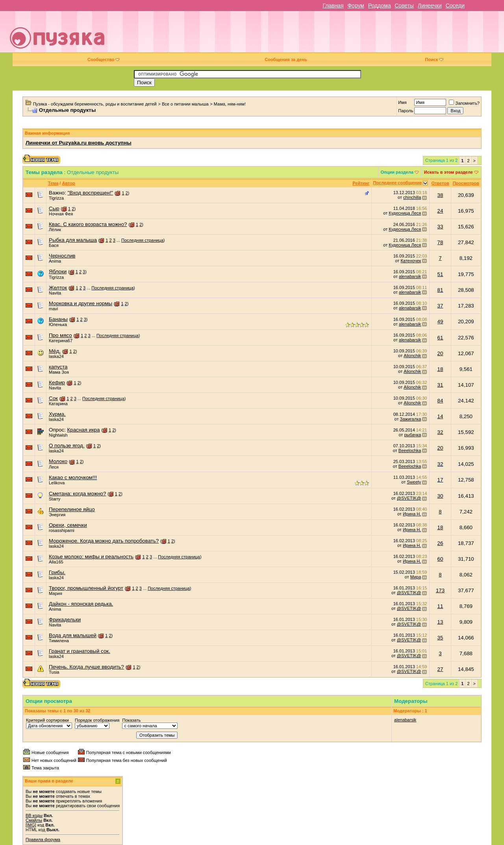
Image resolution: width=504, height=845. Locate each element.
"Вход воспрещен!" (90, 193)
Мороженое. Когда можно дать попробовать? (104, 541)
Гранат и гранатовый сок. (80, 651)
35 (440, 638)
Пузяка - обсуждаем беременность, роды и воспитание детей (95, 104)
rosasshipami (62, 530)
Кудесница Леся (405, 213)
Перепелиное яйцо (72, 509)
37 (440, 306)
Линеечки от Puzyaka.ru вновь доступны (79, 143)
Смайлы (34, 820)
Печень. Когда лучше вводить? (86, 667)
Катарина (58, 404)
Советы (404, 6)
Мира (416, 577)
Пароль (406, 111)
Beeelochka (410, 450)
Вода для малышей (73, 635)
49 (440, 322)
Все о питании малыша (185, 104)
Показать (131, 720)
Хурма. (57, 414)
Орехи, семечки (68, 525)
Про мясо (60, 335)
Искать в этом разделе (448, 172)
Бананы (58, 319)
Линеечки (430, 6)
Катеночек (411, 261)
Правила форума (43, 839)
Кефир (57, 383)
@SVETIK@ (409, 498)
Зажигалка (411, 419)
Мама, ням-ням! (230, 104)
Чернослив (62, 256)
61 (440, 338)
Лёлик (55, 230)
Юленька (58, 324)
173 (440, 590)
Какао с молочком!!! (73, 477)
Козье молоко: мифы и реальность (91, 557)
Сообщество (104, 59)
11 (440, 606)
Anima (55, 261)
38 (440, 195)
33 (440, 227)
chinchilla (412, 197)
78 (440, 242)
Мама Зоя (59, 372)
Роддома (380, 6)
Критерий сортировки (47, 720)
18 (440, 369)
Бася (54, 245)
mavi (53, 309)
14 (440, 416)
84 (440, 401)
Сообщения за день (286, 59)
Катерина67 (61, 341)
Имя (402, 102)
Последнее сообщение (398, 183)
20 (440, 353)
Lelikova (57, 483)
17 (440, 480)
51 (440, 274)
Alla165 (56, 562)
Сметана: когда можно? (77, 494)
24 (440, 211)
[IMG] (31, 825)
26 (440, 543)
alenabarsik (410, 276)
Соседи (455, 6)
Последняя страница (142, 240)
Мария (56, 593)
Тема (53, 183)
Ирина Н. (412, 514)
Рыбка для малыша (73, 240)
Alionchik (412, 356)
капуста (58, 367)
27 (440, 669)
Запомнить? (464, 103)
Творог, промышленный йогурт (86, 588)
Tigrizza (56, 198)
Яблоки (58, 271)
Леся (54, 467)
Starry (55, 499)
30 (440, 496)
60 (440, 559)
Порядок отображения (97, 720)
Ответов (440, 183)
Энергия (57, 515)
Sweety (414, 482)
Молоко (58, 461)
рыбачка (412, 435)
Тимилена (59, 641)
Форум (356, 6)
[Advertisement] (308, 35)
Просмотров (466, 183)
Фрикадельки (65, 620)
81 (440, 290)
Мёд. (55, 351)
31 (440, 385)
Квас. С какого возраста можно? (88, 224)
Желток (58, 288)
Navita (55, 293)
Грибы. (57, 572)
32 (440, 432)
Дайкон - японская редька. (81, 604)
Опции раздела (397, 172)
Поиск (434, 59)
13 (440, 622)
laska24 (56, 356)
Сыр (54, 208)
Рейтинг (361, 183)
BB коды (34, 815)
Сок (53, 398)
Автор (68, 183)
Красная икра (83, 430)
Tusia (54, 672)
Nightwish (58, 435)
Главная (333, 6)
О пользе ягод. (67, 446)
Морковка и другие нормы (81, 303)
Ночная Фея (61, 214)
